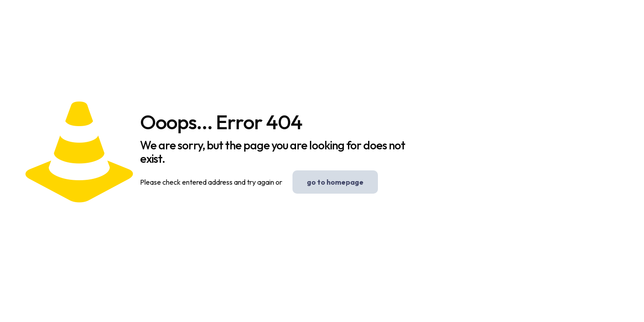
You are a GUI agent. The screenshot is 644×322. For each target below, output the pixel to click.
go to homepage (335, 182)
